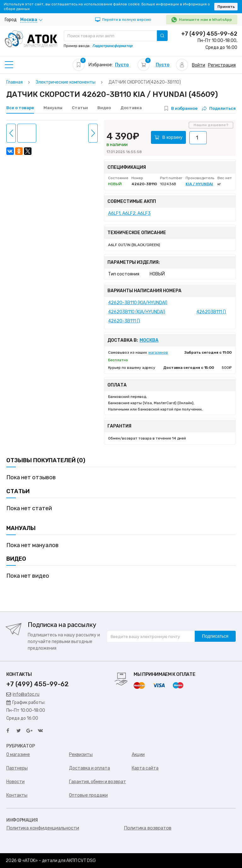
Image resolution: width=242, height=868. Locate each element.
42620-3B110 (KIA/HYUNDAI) (138, 303)
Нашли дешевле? (211, 125)
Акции (138, 755)
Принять (226, 7)
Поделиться (219, 108)
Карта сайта (145, 768)
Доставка (131, 108)
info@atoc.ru (23, 694)
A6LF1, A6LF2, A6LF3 (129, 213)
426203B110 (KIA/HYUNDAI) (137, 312)
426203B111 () (211, 312)
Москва (149, 340)
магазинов (158, 352)
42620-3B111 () (124, 321)
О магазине (18, 755)
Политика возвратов (148, 828)
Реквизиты (81, 755)
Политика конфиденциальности (43, 828)
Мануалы (53, 108)
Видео (104, 108)
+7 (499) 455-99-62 (209, 34)
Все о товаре (20, 108)
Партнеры (17, 768)
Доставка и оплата (89, 768)
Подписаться (215, 636)
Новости (15, 782)
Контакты (17, 795)
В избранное (184, 108)
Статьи (80, 108)
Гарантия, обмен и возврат (98, 782)
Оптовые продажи (88, 795)
